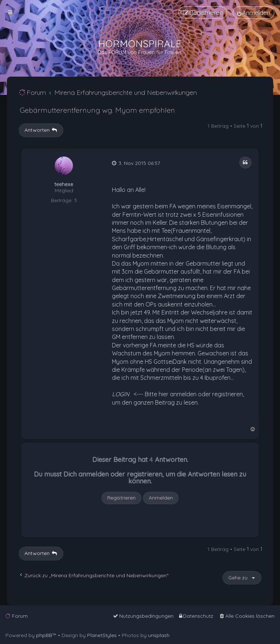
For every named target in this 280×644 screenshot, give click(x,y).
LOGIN (121, 394)
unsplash (159, 635)
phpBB (44, 635)
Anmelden (161, 498)
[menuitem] (254, 13)
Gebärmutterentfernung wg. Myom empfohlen (97, 110)
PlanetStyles (102, 635)
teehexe (64, 184)
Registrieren (121, 498)
